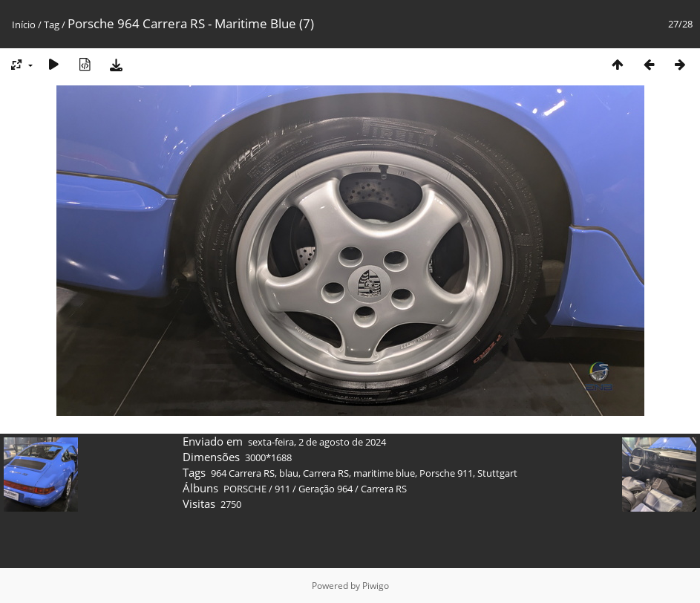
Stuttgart (497, 473)
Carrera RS (326, 473)
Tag (52, 25)
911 (282, 489)
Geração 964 (326, 489)
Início (24, 25)
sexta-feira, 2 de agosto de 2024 (317, 442)
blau (289, 473)
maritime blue (384, 473)
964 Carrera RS (243, 473)
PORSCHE (245, 489)
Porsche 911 (446, 473)
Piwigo (376, 586)
